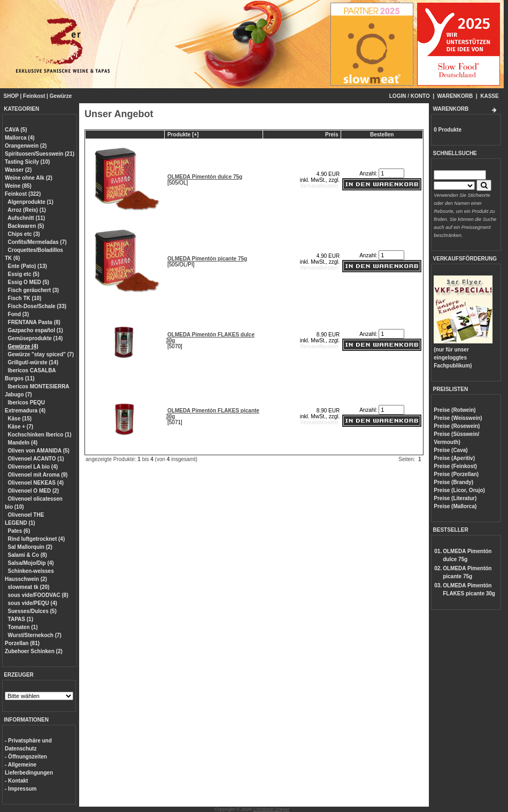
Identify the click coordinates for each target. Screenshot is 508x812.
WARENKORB (455, 96)
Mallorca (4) (20, 138)
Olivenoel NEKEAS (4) (36, 483)
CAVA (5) (16, 130)
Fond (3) (18, 314)
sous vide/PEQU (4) (33, 603)
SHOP (11, 96)
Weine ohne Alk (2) (29, 178)
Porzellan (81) (22, 643)
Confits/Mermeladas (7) (37, 242)
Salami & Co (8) (28, 555)
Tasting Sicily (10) (27, 162)
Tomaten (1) (23, 627)
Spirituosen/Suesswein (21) (40, 154)
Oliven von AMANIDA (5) (39, 451)
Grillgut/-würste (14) (33, 362)
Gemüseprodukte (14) (36, 338)
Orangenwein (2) (26, 146)
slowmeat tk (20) (29, 587)
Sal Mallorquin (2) (30, 547)
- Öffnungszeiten (26, 757)
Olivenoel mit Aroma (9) (38, 475)
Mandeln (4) (23, 443)
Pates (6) (19, 531)
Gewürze (61, 96)
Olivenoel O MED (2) (34, 491)
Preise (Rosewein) (457, 426)
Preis (332, 135)
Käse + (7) (21, 427)
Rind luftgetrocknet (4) (37, 539)
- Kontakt (16, 781)
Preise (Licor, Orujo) (459, 490)
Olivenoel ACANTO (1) (36, 459)
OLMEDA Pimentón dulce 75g (205, 177)
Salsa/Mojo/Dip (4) (31, 563)
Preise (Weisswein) (458, 418)
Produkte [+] (183, 135)
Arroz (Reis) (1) (27, 210)
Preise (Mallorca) (455, 506)
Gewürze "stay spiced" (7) (41, 354)
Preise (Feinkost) (455, 466)
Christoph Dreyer (271, 809)
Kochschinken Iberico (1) (40, 435)
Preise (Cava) (451, 450)
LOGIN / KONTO (410, 96)
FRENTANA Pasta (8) (34, 322)
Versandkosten (319, 186)
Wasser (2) (18, 170)
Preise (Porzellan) (456, 474)
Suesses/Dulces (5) (32, 611)
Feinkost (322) (23, 194)
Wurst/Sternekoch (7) (35, 635)
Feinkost (34, 96)
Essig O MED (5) (29, 282)
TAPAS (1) (21, 619)
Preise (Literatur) (455, 498)
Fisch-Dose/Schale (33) (37, 306)
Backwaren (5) (26, 226)
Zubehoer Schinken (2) (34, 651)
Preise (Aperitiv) (454, 458)
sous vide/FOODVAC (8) (38, 595)
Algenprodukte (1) (30, 202)
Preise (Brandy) (453, 482)
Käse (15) (20, 419)
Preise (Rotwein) (455, 410)
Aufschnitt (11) (26, 218)
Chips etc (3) (24, 234)
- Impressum (21, 789)
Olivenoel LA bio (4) (33, 467)
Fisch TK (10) (25, 298)
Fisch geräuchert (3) (34, 290)
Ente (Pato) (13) (28, 266)
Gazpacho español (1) (36, 330)
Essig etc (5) (24, 274)
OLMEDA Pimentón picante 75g (207, 259)
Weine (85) (18, 186)
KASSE (489, 96)
